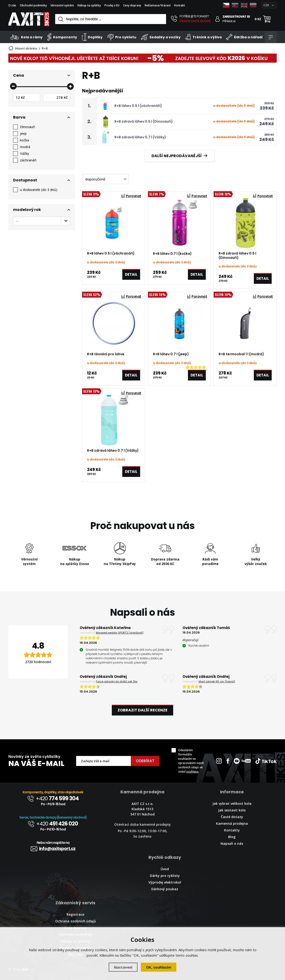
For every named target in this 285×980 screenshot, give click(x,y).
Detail (131, 274)
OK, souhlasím (159, 967)
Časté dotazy (232, 817)
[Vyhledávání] (111, 19)
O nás (12, 5)
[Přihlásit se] (218, 19)
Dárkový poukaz (165, 889)
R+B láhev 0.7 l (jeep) (171, 354)
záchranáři (28, 160)
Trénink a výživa (203, 37)
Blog (232, 837)
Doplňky (92, 37)
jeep (23, 134)
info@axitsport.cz (53, 848)
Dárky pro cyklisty (165, 876)
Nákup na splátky (89, 5)
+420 (53, 798)
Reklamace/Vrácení (158, 5)
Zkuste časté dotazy (195, 21)
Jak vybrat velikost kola (232, 803)
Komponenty (62, 37)
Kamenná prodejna (232, 823)
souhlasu (192, 772)
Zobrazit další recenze (142, 710)
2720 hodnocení (38, 662)
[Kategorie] (271, 37)
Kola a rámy (27, 37)
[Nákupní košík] (267, 19)
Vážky (25, 154)
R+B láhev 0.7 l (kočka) (172, 254)
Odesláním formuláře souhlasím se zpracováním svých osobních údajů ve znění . (191, 761)
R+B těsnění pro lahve (106, 354)
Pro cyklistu (122, 37)
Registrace (75, 914)
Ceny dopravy (132, 5)
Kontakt (180, 5)
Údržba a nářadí (244, 37)
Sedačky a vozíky (161, 37)
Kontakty (232, 830)
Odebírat (145, 761)
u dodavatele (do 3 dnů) (39, 190)
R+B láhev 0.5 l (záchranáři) (138, 106)
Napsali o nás (232, 843)
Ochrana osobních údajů (76, 921)
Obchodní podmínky (33, 5)
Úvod (165, 869)
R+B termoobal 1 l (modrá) (241, 354)
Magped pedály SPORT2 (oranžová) (120, 633)
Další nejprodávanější (179, 156)
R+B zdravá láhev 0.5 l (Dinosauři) (144, 121)
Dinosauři (27, 127)
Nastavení (123, 967)
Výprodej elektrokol (165, 882)
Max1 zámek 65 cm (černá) (217, 681)
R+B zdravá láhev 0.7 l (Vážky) (140, 137)
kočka (25, 140)
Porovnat (134, 196)
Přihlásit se (229, 21)
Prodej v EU (112, 5)
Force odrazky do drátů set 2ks (117, 681)
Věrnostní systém (62, 5)
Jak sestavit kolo (232, 810)
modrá (25, 147)
